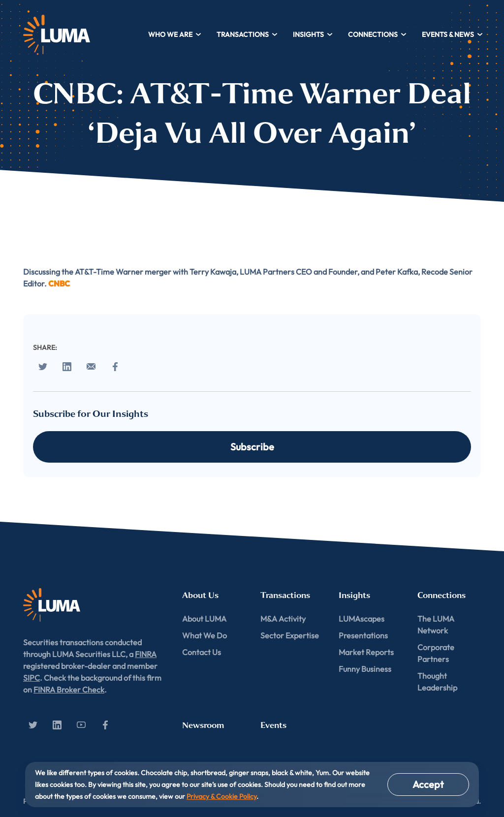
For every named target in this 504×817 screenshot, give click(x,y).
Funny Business (365, 669)
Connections (378, 34)
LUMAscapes (362, 619)
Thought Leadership (437, 682)
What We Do (205, 635)
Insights (313, 34)
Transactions (247, 34)
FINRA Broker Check (69, 690)
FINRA (146, 654)
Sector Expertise (290, 635)
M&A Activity (283, 619)
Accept (428, 784)
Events (273, 725)
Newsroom (203, 725)
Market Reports (366, 652)
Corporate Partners (436, 653)
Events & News (453, 34)
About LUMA (204, 619)
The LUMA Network (436, 625)
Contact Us (202, 652)
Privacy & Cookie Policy (221, 796)
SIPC (31, 678)
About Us (200, 595)
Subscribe (252, 447)
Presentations (363, 635)
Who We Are (175, 34)
